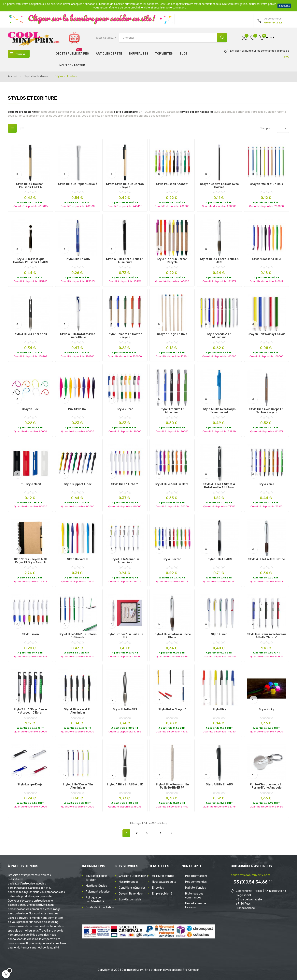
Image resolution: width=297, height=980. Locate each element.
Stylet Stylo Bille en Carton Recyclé (125, 186)
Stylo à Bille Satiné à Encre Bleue (172, 636)
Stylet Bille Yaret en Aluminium (78, 711)
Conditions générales (132, 888)
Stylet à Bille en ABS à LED (125, 785)
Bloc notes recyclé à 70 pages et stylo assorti (31, 561)
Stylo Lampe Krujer (31, 785)
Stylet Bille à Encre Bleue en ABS (219, 261)
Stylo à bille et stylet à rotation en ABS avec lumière (219, 486)
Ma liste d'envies (196, 888)
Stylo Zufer (125, 409)
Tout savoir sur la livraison (97, 878)
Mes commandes (196, 882)
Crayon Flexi (31, 409)
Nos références (129, 882)
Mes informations (196, 876)
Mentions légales (96, 886)
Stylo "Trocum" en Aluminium (172, 411)
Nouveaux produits (164, 882)
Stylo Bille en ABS (78, 259)
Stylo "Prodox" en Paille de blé (125, 636)
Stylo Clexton (172, 559)
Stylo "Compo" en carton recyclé (125, 336)
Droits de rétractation (100, 907)
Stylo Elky (219, 710)
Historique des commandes (194, 896)
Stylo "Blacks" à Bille (267, 259)
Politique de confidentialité (95, 900)
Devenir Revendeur (131, 894)
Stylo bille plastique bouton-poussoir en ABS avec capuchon (31, 261)
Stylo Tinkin (31, 634)
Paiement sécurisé (98, 892)
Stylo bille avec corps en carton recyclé (266, 411)
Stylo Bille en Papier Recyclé (78, 184)
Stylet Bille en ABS (219, 559)
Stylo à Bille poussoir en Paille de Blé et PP (172, 786)
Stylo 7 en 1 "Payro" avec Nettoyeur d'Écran (31, 711)
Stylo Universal (78, 559)
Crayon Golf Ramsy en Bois (267, 334)
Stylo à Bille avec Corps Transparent (219, 411)
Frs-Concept (191, 970)
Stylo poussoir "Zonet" (172, 184)
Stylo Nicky (266, 710)
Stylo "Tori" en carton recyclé (172, 261)
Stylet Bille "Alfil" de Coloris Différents (78, 636)
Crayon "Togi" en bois (172, 334)
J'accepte (284, 6)
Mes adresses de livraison (196, 905)
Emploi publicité (162, 894)
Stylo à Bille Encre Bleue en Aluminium (125, 261)
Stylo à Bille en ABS (219, 785)
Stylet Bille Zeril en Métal (172, 484)
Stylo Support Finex (78, 484)
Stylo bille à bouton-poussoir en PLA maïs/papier (31, 186)
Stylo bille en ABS (125, 710)
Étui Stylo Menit (30, 484)
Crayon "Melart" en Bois (266, 184)
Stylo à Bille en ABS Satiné (267, 559)
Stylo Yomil (266, 484)
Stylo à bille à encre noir (30, 334)
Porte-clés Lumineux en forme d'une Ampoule (267, 786)
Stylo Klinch (219, 634)
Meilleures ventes (163, 876)
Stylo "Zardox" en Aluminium (219, 336)
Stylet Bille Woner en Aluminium (125, 561)
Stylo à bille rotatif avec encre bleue (78, 336)
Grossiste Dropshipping (134, 876)
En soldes (158, 888)
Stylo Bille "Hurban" (125, 484)
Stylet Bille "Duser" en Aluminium (78, 786)
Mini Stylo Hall (78, 409)
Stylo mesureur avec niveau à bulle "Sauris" (267, 636)
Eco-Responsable (130, 900)
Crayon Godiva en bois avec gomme (219, 186)
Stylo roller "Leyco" (172, 710)
